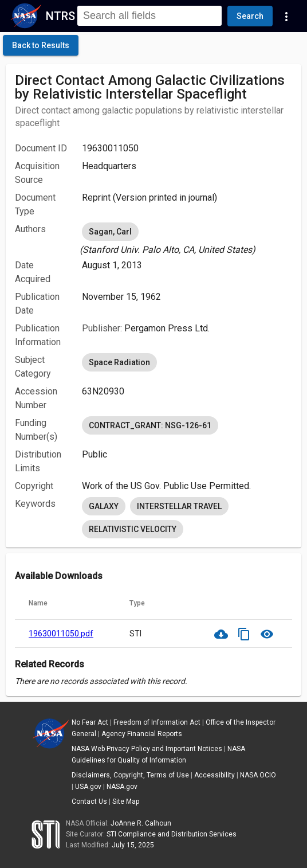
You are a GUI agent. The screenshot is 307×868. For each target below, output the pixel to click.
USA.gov (88, 787)
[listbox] (187, 238)
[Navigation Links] (286, 16)
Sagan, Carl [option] (110, 232)
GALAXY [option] (104, 506)
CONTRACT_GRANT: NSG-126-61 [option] (150, 425)
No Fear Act (90, 722)
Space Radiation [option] (119, 362)
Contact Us (89, 801)
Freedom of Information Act (157, 722)
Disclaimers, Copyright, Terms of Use (130, 775)
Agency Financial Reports (142, 734)
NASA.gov (122, 787)
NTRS (60, 16)
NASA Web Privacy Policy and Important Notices (147, 749)
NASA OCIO (258, 775)
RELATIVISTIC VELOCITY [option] (133, 529)
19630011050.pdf (61, 634)
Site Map (126, 801)
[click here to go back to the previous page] (41, 45)
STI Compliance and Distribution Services (172, 834)
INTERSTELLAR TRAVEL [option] (179, 506)
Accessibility (214, 775)
